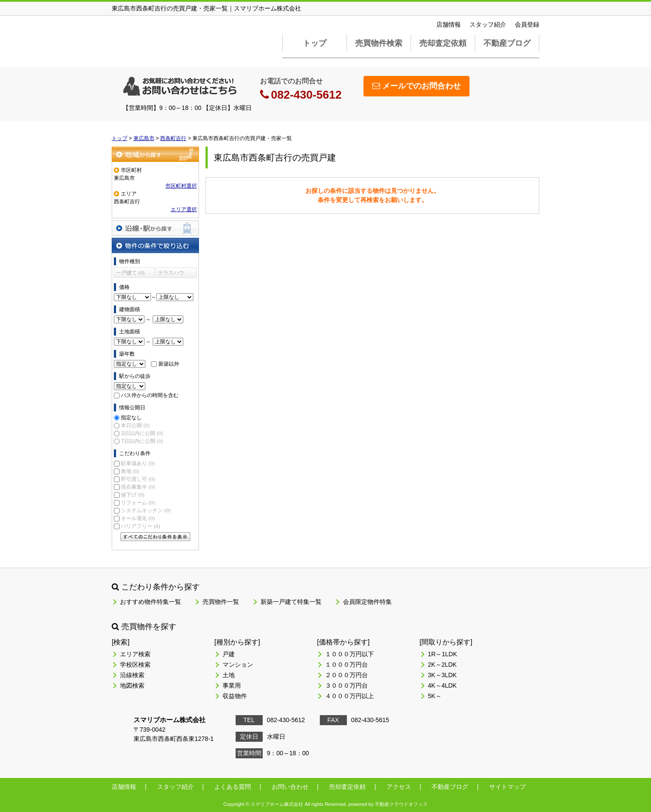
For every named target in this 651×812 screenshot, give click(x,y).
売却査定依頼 (443, 43)
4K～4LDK (442, 685)
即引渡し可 (138, 479)
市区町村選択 (181, 186)
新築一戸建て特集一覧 (291, 602)
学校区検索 (135, 665)
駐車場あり (138, 463)
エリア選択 (184, 209)
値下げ (132, 495)
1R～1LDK (443, 654)
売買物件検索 (379, 43)
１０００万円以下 (349, 654)
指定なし (131, 418)
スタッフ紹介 (488, 24)
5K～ (435, 696)
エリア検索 (135, 654)
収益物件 (235, 696)
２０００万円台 (346, 675)
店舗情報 (449, 24)
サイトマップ (507, 787)
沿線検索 (132, 675)
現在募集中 (138, 487)
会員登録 (527, 24)
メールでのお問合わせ (416, 86)
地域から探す (155, 154)
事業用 (232, 685)
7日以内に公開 (142, 441)
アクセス (399, 787)
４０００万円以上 (349, 696)
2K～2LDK (442, 665)
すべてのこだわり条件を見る (155, 537)
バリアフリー (140, 526)
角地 (130, 471)
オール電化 (138, 518)
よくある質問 (233, 787)
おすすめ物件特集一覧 (151, 602)
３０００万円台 (346, 685)
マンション (238, 665)
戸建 (229, 654)
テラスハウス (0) (171, 274)
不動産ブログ (507, 43)
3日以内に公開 (142, 433)
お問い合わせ (290, 787)
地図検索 (132, 685)
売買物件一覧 (221, 602)
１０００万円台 (346, 665)
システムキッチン (146, 510)
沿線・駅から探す (155, 228)
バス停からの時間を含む (150, 395)
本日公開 (135, 425)
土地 (229, 675)
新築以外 (169, 364)
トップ (315, 43)
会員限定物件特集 (367, 602)
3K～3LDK (442, 675)
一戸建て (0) (130, 273)
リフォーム (138, 503)
